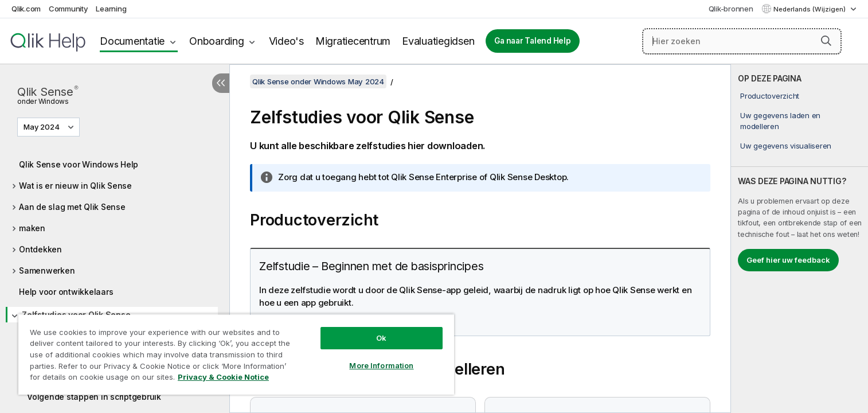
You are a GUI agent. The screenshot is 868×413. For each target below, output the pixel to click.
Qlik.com (26, 9)
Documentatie (132, 41)
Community (69, 9)
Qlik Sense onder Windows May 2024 (318, 81)
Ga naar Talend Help (532, 41)
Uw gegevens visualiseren (786, 146)
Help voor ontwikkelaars (66, 292)
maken (32, 228)
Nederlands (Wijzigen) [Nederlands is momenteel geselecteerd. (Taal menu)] (810, 9)
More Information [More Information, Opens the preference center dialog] (381, 365)
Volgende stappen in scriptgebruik (94, 397)
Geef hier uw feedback (788, 260)
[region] (236, 354)
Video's (286, 41)
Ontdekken (40, 249)
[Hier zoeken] (742, 41)
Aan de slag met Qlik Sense (72, 207)
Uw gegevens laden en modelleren (780, 120)
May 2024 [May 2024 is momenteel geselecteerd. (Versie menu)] (42, 127)
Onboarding (217, 41)
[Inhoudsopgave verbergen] (221, 83)
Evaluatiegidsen (438, 41)
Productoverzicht (770, 96)
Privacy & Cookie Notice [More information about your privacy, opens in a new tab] (223, 377)
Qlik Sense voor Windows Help (79, 164)
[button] (826, 41)
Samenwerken (47, 270)
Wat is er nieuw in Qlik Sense (75, 186)
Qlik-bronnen (731, 9)
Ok (381, 338)
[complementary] (799, 239)
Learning (111, 9)
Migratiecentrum (353, 41)
